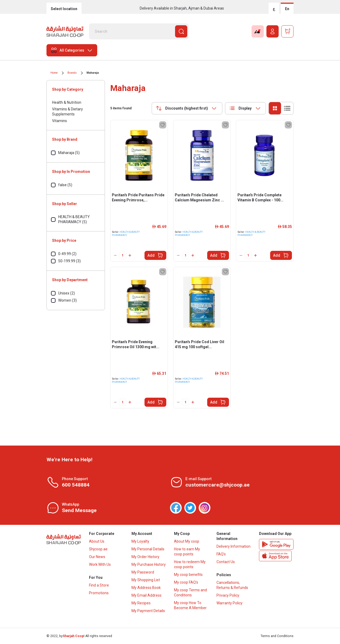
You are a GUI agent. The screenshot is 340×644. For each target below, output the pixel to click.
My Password (143, 572)
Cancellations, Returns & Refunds (232, 585)
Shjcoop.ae (98, 549)
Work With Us (100, 564)
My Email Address (146, 595)
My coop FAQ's (186, 582)
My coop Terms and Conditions (190, 593)
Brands (72, 73)
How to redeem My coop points (190, 564)
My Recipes (141, 603)
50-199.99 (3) (69, 261)
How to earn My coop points (187, 552)
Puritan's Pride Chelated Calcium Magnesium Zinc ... (199, 198)
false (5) (65, 185)
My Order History (145, 557)
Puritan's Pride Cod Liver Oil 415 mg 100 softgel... (199, 344)
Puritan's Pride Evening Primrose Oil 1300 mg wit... (136, 344)
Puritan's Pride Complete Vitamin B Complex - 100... (260, 198)
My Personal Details (148, 549)
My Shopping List (146, 580)
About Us (97, 541)
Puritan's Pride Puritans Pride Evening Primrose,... (138, 198)
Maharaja (93, 73)
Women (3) (67, 300)
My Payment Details (148, 611)
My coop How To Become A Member (190, 605)
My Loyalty (140, 541)
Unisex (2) (67, 293)
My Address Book (146, 588)
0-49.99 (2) (67, 254)
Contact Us (226, 562)
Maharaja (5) (69, 153)
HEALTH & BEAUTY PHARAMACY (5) (74, 219)
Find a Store (99, 585)
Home (54, 73)
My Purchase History (149, 564)
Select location (64, 9)
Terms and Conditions (277, 636)
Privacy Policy (228, 595)
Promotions (99, 593)
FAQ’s (221, 554)
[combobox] (187, 108)
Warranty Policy (229, 603)
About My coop (187, 541)
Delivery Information (233, 546)
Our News (97, 557)
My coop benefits (188, 575)
